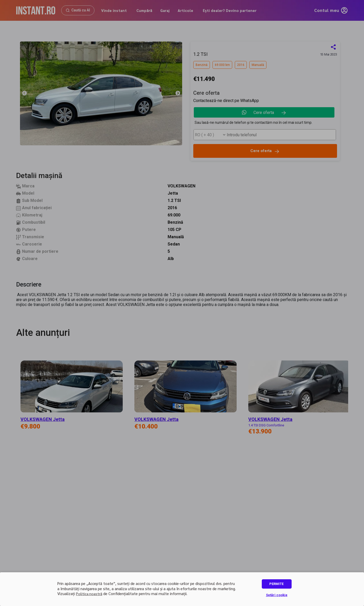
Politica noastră (89, 594)
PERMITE (276, 584)
